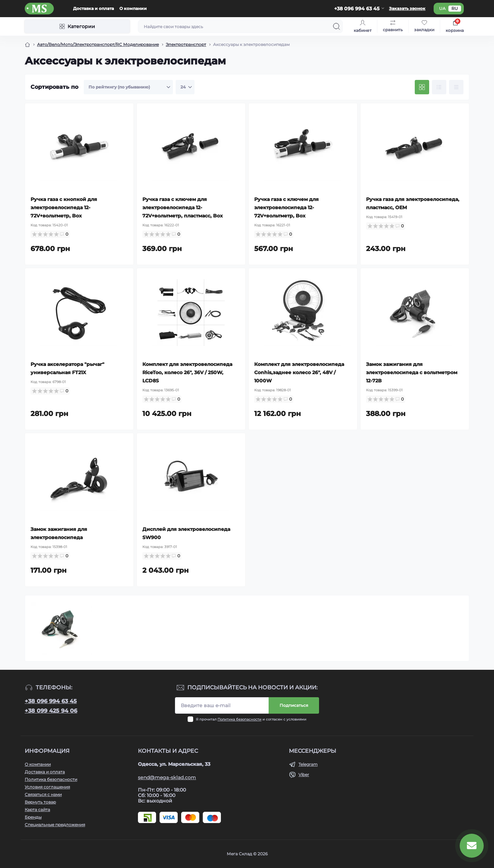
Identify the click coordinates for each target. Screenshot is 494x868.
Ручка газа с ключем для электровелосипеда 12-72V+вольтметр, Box (286, 207)
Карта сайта (37, 810)
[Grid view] (422, 87)
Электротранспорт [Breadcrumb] (186, 44)
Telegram (308, 764)
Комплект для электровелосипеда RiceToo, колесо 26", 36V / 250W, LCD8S (187, 372)
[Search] (337, 26)
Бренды (33, 817)
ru (455, 8)
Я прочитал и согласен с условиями (251, 719)
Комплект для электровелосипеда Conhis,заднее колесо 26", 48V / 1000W (299, 372)
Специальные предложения (55, 825)
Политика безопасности (239, 719)
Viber (304, 775)
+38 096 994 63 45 (51, 701)
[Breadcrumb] (27, 45)
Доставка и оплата (93, 8)
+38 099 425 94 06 (51, 711)
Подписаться (294, 705)
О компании (133, 8)
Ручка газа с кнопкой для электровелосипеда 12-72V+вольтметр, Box (64, 207)
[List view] (439, 87)
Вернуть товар (40, 802)
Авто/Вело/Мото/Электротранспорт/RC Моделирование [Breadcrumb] (98, 44)
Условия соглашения (47, 787)
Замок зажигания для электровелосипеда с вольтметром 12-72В (412, 372)
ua (442, 8)
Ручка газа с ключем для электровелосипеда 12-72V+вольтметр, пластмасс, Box (183, 207)
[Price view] (456, 87)
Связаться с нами (43, 794)
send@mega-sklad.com (167, 777)
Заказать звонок (407, 8)
